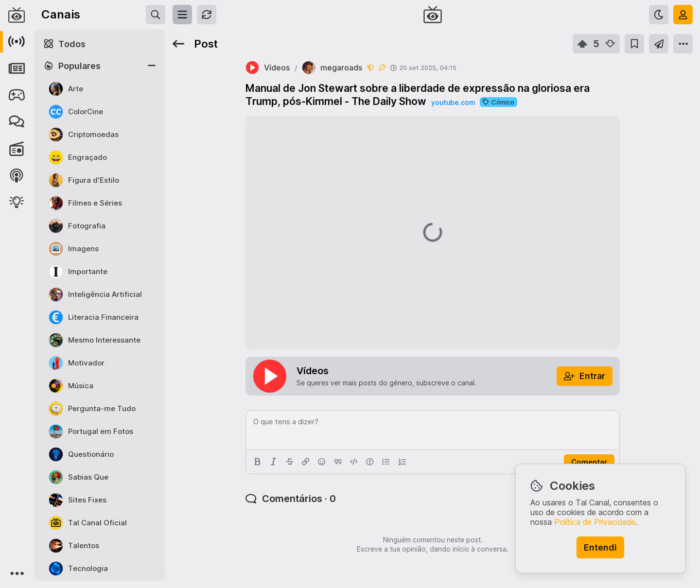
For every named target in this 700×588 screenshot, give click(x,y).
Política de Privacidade (595, 522)
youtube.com (453, 102)
